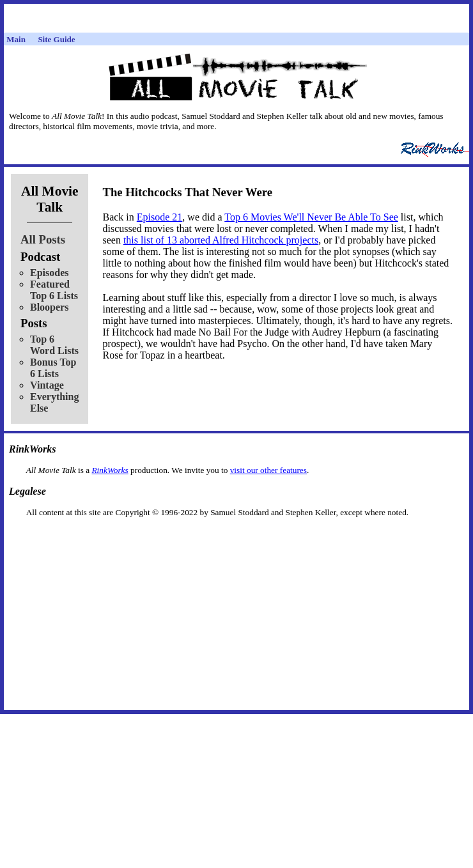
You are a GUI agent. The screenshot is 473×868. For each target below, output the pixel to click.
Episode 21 (160, 217)
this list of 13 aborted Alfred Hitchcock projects (221, 240)
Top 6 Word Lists (54, 345)
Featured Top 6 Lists (54, 290)
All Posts (43, 239)
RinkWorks (110, 470)
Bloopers (49, 307)
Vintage (47, 385)
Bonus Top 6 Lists (53, 368)
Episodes (49, 273)
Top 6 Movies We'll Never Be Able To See (311, 217)
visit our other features (268, 470)
